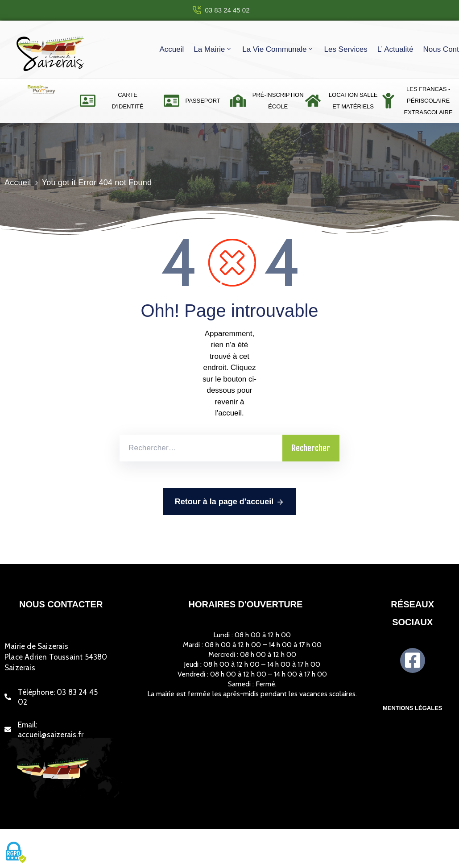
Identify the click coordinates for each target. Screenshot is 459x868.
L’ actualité (395, 49)
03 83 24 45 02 (227, 10)
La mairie (213, 49)
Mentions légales (413, 708)
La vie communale (278, 49)
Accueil (172, 49)
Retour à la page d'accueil (229, 502)
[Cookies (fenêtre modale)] (16, 853)
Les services (345, 49)
